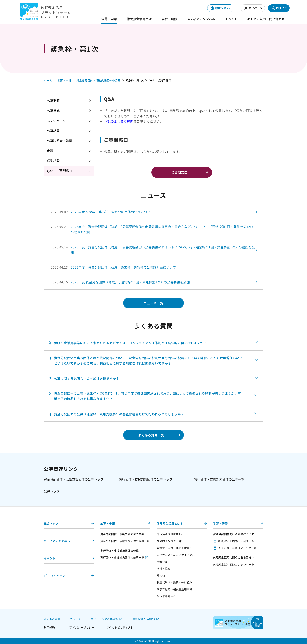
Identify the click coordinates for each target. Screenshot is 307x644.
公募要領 (53, 100)
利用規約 (49, 627)
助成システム (221, 8)
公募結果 (53, 131)
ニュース (75, 619)
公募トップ (52, 491)
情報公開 (162, 562)
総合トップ (51, 523)
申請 (50, 151)
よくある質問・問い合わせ (266, 19)
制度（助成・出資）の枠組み (174, 582)
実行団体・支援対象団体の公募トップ (146, 479)
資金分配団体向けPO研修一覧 (236, 541)
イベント (231, 19)
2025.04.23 (113, 267)
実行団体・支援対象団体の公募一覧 (219, 479)
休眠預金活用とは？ (170, 523)
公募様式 (53, 110)
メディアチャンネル (201, 19)
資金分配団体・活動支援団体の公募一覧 (125, 541)
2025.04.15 (120, 282)
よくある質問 (52, 619)
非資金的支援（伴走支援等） (174, 548)
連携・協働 (163, 569)
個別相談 (53, 161)
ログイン (279, 8)
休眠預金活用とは (139, 19)
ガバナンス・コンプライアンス (176, 555)
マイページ (253, 8)
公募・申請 (109, 19)
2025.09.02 (102, 212)
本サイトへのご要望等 (104, 619)
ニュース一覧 (154, 303)
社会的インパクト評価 (170, 541)
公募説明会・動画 (60, 141)
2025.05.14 (153, 250)
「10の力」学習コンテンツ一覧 (237, 548)
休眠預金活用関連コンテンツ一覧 (234, 564)
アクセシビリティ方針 (120, 627)
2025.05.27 (153, 229)
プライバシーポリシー (81, 627)
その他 (161, 575)
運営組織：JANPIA (144, 619)
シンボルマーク (166, 596)
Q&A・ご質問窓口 (60, 171)
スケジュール (56, 121)
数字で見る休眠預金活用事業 (174, 589)
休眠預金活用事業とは (170, 534)
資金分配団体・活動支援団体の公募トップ (74, 479)
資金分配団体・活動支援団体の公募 (98, 80)
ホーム (48, 80)
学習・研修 (169, 19)
